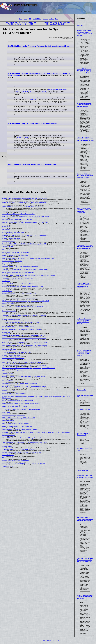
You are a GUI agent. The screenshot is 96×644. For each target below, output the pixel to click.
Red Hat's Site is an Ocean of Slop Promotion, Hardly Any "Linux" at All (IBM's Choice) (26, 217)
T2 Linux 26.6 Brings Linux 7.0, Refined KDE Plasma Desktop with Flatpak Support (85, 353)
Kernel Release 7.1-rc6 (9, 421)
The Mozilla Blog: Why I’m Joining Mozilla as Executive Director (32, 124)
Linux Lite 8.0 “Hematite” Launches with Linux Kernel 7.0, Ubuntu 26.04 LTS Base (24, 338)
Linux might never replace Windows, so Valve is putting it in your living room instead (25, 345)
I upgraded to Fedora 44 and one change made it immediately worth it (21, 298)
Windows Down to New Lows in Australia (13, 458)
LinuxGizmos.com (83, 471)
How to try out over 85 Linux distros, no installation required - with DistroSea (23, 362)
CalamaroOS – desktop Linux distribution (13, 358)
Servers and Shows (8, 381)
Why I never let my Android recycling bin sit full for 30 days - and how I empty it (24, 463)
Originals (45, 19)
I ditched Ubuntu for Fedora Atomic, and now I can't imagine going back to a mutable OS (26, 235)
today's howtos (6, 227)
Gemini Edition (37, 19)
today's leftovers (7, 250)
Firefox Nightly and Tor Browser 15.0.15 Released (16, 252)
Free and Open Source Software (11, 238)
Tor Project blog (82, 390)
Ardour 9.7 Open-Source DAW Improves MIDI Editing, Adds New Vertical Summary (84, 33)
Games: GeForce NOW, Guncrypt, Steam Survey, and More (19, 214)
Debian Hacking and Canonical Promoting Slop (15, 255)
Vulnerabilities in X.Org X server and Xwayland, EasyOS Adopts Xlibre (21, 409)
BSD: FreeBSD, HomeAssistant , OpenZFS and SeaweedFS (19, 418)
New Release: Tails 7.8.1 (84, 409)
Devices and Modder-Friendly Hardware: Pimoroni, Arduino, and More (21, 404)
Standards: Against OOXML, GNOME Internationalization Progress (20, 267)
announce (44, 91)
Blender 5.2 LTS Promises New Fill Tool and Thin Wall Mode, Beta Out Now (85, 176)
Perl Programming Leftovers (10, 391)
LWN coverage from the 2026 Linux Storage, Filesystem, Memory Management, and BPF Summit (29, 368)
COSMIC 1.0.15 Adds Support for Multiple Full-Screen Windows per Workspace (84, 285)
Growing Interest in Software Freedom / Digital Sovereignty (18, 272)
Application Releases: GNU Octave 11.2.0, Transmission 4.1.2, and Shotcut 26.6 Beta (26, 270)
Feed (57, 19)
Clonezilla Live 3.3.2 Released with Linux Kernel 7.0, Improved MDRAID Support (24, 386)
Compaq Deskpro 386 (23, 137)
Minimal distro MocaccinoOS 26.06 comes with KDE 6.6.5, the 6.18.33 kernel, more (25, 335)
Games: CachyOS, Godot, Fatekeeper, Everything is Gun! (18, 278)
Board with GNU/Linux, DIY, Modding (12, 261)
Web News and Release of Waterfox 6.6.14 (14, 394)
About (25, 19)
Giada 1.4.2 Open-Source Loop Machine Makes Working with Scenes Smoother (84, 321)
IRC (30, 19)
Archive (52, 19)
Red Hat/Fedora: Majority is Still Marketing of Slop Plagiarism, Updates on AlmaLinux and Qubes (28, 258)
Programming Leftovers (9, 264)
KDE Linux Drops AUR (9, 241)
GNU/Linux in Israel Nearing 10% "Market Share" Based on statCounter (22, 329)
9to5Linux (80, 26)
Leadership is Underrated (9, 311)
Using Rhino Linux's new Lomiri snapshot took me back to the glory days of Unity (24, 365)
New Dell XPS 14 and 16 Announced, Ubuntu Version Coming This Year (22, 452)
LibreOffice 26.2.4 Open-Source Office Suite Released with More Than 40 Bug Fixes (85, 139)
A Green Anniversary (8, 455)
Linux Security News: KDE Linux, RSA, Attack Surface (17, 424)
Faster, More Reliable (8, 304)
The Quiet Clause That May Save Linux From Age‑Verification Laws (21, 322)
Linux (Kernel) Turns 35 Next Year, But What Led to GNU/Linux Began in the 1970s (25, 244)
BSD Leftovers (6, 230)
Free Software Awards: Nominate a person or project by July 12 (19, 294)
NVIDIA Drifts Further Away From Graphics (14, 415)
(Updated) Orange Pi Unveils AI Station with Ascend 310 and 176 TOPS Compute (85, 560)
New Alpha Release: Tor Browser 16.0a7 (84, 434)
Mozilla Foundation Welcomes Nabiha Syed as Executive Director (32, 164)
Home (20, 19)
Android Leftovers (7, 291)
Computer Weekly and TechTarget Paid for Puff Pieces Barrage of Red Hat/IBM (21, 23)
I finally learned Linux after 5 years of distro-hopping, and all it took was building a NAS (26, 301)
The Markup (33, 100)
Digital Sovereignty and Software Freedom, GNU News (17, 220)
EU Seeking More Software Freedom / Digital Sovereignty (18, 401)
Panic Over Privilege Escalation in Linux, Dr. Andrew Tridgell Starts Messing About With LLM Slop (29, 275)
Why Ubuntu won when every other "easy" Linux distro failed (19, 449)
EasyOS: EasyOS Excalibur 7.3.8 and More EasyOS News (18, 284)
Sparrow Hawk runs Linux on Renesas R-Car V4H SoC (85, 476)
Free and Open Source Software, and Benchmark (16, 461)
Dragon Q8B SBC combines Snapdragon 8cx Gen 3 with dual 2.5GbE (85, 597)
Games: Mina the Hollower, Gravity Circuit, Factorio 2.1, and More (20, 429)
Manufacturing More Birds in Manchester (13, 232)
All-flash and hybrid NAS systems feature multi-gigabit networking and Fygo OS (85, 519)
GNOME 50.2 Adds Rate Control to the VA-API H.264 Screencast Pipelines (85, 105)
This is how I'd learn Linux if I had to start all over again (17, 352)
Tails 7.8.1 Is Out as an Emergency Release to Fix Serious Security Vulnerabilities (84, 210)
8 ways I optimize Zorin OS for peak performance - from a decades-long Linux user (25, 342)
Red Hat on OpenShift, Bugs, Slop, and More (15, 406)
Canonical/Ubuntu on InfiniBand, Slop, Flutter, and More (17, 426)
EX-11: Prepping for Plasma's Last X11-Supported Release (18, 327)
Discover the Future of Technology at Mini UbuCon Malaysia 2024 (56, 23)
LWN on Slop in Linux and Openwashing (13, 371)
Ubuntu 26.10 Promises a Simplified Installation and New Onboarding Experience (85, 71)
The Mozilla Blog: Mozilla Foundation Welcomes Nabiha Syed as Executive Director (39, 46)
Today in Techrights (8, 247)
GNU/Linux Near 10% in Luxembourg (12, 211)
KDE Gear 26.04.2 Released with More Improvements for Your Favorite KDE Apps (85, 247)
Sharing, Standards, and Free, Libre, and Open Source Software (20, 384)
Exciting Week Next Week (9, 349)
